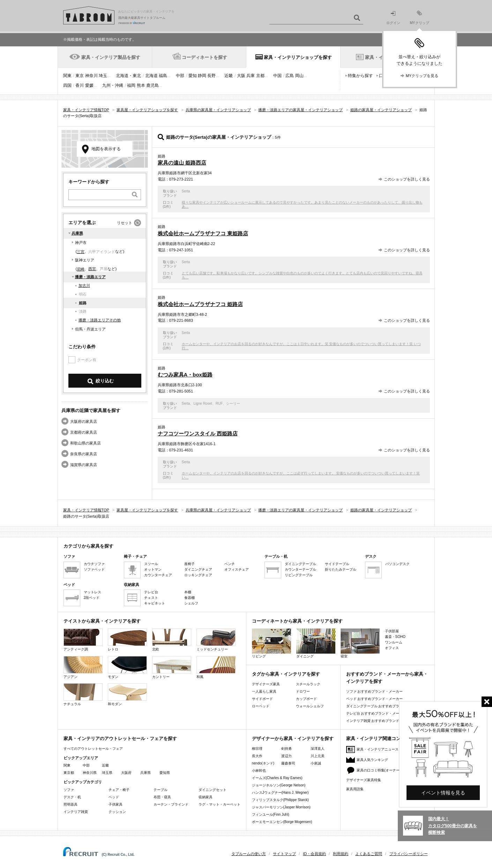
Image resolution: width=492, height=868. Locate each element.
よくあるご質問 (369, 854)
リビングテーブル (299, 575)
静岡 (202, 76)
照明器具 (70, 804)
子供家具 (115, 804)
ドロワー (303, 691)
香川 (80, 85)
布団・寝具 (162, 797)
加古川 (84, 285)
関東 (67, 76)
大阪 (241, 76)
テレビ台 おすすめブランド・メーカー (376, 713)
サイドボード (262, 699)
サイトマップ (284, 854)
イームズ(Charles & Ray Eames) (277, 778)
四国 (67, 85)
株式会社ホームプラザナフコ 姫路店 (200, 304)
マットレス (92, 592)
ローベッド (261, 706)
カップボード (306, 699)
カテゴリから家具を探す (88, 546)
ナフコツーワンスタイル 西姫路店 (198, 433)
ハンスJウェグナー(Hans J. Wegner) (280, 793)
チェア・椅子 (119, 790)
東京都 (69, 773)
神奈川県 (90, 773)
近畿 (229, 76)
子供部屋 (392, 631)
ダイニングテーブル (300, 564)
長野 (211, 76)
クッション (117, 812)
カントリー (172, 667)
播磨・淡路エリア (90, 277)
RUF (219, 403)
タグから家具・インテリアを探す (286, 674)
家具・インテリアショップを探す (298, 57)
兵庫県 (77, 233)
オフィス (392, 648)
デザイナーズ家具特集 (364, 780)
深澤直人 (318, 749)
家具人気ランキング (372, 760)
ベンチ (230, 564)
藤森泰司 (288, 763)
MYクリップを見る (422, 76)
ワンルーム (394, 642)
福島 (163, 76)
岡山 (299, 76)
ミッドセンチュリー (216, 640)
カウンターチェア (158, 575)
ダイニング (316, 643)
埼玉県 (107, 773)
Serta (186, 191)
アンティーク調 (83, 640)
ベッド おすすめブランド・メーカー (375, 699)
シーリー (233, 403)
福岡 (131, 85)
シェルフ (191, 603)
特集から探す (360, 76)
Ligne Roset (203, 403)
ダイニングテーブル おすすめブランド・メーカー (385, 706)
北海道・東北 (128, 76)
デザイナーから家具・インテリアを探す (293, 738)
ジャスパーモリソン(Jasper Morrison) (281, 807)
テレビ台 (151, 592)
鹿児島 (152, 85)
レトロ (127, 640)
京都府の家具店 (84, 432)
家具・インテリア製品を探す (111, 57)
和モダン (127, 695)
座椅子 (189, 564)
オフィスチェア (237, 569)
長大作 (257, 756)
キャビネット (155, 603)
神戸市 (81, 243)
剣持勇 (286, 749)
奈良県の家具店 (84, 454)
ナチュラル (83, 695)
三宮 (81, 252)
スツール (151, 564)
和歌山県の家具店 (85, 443)
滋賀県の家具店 (84, 465)
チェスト (151, 598)
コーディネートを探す (204, 57)
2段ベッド (92, 598)
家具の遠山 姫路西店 (182, 163)
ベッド (114, 797)
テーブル (161, 790)
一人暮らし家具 (264, 691)
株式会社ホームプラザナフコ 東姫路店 (203, 233)
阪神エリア (85, 260)
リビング (271, 643)
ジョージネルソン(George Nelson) (279, 785)
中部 (180, 76)
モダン (127, 667)
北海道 (151, 76)
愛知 (193, 76)
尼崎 (81, 269)
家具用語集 (355, 789)
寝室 (360, 643)
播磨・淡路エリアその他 (100, 320)
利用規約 (341, 854)
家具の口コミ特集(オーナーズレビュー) (387, 770)
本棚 (188, 592)
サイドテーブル (337, 564)
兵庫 (251, 76)
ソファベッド (94, 569)
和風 (216, 667)
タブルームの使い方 (249, 854)
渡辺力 (286, 756)
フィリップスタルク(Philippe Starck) (280, 800)
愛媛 (89, 85)
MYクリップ (420, 18)
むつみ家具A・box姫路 (185, 375)
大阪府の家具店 (84, 421)
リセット (125, 223)
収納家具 (206, 797)
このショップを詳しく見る (407, 179)
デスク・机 (72, 797)
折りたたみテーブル (341, 569)
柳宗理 (257, 749)
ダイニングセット (213, 790)
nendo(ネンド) (263, 763)
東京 (80, 76)
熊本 (141, 85)
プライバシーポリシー (409, 854)
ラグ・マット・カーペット (219, 804)
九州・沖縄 (113, 85)
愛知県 (165, 773)
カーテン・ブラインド (171, 804)
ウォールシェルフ (310, 706)
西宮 (92, 269)
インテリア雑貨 (76, 812)
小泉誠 (316, 763)
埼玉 (103, 76)
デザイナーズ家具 (266, 684)
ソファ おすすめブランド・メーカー (375, 691)
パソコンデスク (397, 564)
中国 (277, 76)
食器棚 (189, 598)
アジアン (83, 667)
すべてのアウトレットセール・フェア (93, 749)
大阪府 (126, 773)
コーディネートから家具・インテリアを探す (297, 621)
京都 (260, 76)
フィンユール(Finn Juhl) (271, 814)
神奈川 (91, 76)
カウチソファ (94, 564)
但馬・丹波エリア (90, 329)
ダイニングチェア (198, 569)
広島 (290, 76)
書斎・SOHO (395, 637)
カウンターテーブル (300, 569)
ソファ (69, 790)
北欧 (172, 640)
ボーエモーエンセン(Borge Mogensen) (282, 822)
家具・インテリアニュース (378, 749)
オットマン (153, 569)
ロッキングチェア (198, 575)
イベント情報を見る (443, 793)
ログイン (393, 18)
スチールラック (308, 684)
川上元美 (318, 756)
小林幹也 (259, 771)
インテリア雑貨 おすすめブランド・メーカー (382, 721)
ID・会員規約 (314, 854)
